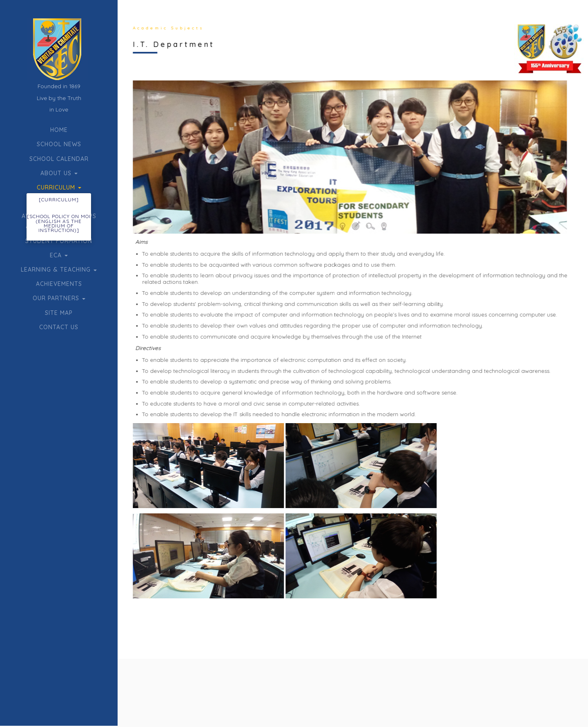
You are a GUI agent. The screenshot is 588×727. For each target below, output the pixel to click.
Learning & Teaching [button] (59, 270)
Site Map (59, 313)
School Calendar (59, 159)
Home (59, 130)
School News (59, 144)
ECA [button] (59, 255)
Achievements (59, 284)
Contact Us (59, 327)
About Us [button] (59, 173)
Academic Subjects (167, 28)
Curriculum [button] (59, 187)
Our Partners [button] (59, 298)
